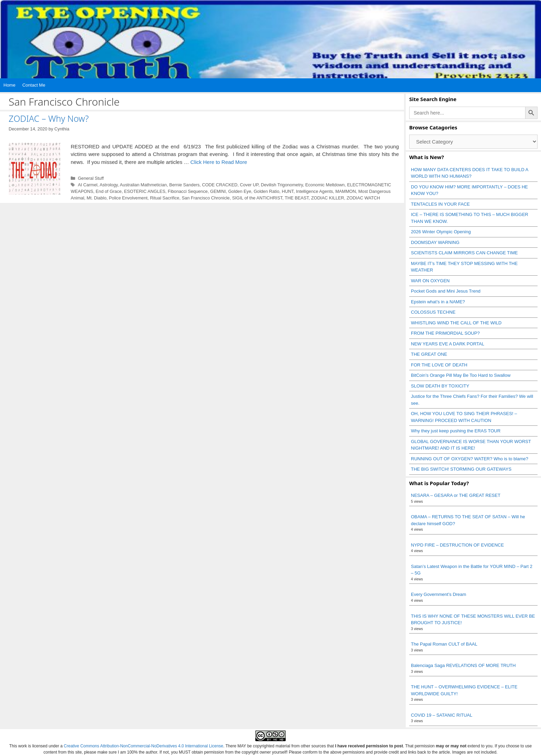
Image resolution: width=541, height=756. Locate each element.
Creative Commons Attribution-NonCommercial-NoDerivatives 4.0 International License (144, 746)
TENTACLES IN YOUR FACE (440, 204)
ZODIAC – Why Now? (49, 118)
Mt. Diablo (96, 198)
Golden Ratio (266, 191)
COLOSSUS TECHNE (433, 312)
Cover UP (249, 185)
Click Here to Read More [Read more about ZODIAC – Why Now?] (219, 162)
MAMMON (346, 191)
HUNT (288, 191)
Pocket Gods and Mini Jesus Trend (446, 291)
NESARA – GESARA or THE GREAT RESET (456, 495)
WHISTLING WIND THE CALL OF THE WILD (456, 323)
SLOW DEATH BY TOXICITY (440, 386)
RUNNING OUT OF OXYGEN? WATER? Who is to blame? (470, 459)
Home (9, 85)
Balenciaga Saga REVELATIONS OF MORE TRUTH (463, 665)
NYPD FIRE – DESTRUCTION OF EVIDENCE (457, 545)
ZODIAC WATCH (363, 198)
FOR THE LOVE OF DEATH (439, 365)
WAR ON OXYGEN (430, 281)
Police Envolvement (128, 198)
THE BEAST (297, 198)
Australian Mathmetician (143, 185)
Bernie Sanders (184, 185)
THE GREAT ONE (429, 354)
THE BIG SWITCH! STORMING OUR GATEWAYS (461, 469)
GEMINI (218, 191)
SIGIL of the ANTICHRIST (257, 198)
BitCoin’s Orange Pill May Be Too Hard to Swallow (461, 375)
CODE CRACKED (220, 185)
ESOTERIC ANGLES (145, 191)
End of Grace (109, 191)
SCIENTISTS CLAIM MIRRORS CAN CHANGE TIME (464, 253)
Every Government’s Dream (439, 594)
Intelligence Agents (314, 191)
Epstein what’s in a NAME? (438, 302)
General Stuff (91, 178)
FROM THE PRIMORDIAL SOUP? (445, 333)
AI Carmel (88, 185)
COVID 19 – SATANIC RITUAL (442, 715)
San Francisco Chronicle (206, 198)
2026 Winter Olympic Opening (441, 232)
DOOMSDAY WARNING (435, 242)
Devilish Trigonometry (282, 185)
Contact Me (34, 85)
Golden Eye (240, 191)
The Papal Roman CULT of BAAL (444, 644)
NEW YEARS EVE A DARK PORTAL (447, 344)
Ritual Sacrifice (165, 198)
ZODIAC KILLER (328, 198)
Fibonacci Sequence (188, 191)
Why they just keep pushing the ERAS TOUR (456, 431)
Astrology (109, 185)
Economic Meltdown (325, 185)
